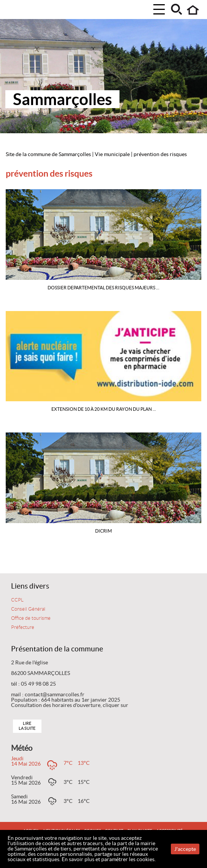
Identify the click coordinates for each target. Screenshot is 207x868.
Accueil (193, 10)
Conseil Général (28, 609)
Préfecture (23, 627)
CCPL (17, 600)
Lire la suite (27, 726)
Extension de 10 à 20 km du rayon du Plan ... (104, 409)
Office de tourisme (31, 618)
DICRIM (103, 531)
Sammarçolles (62, 99)
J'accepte (185, 849)
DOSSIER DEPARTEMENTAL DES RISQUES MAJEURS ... (103, 288)
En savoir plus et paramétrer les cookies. (109, 859)
